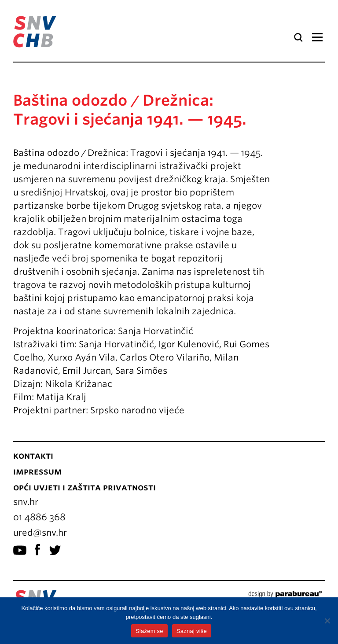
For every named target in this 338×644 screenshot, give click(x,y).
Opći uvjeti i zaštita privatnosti (84, 487)
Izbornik (317, 37)
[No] (327, 621)
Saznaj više (192, 631)
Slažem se (149, 631)
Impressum (38, 471)
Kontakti (33, 456)
